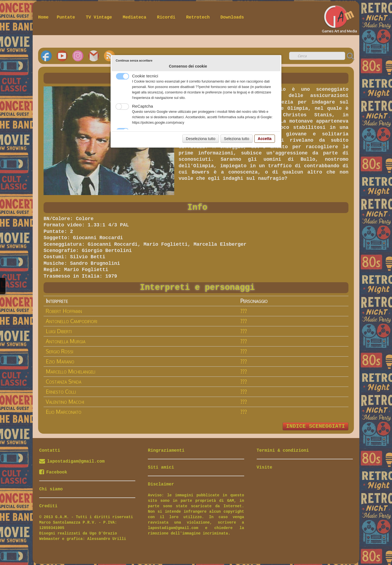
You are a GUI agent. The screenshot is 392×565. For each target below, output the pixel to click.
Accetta (265, 139)
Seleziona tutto (237, 139)
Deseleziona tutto (201, 139)
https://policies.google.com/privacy (158, 123)
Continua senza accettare (134, 60)
